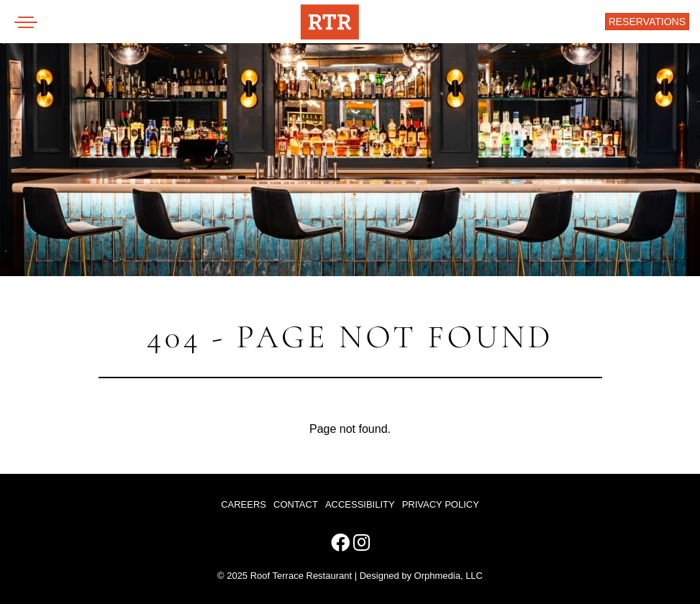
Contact (296, 504)
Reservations (647, 22)
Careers (244, 504)
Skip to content (59, 66)
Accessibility (360, 504)
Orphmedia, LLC (449, 576)
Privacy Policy (441, 504)
